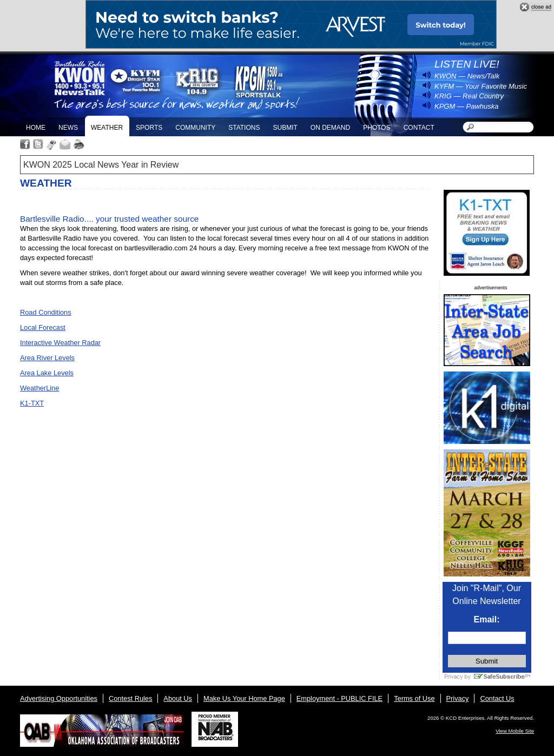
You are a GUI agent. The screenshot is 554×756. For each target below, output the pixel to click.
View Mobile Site (515, 731)
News (68, 128)
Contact (419, 128)
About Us (178, 698)
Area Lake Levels (47, 373)
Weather (107, 128)
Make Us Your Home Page (244, 698)
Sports (149, 128)
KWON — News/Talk (467, 76)
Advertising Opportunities (59, 698)
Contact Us (497, 698)
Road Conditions (46, 312)
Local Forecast (43, 327)
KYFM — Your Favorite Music (481, 86)
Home (36, 128)
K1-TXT (32, 403)
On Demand (330, 128)
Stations (244, 128)
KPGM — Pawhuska (467, 106)
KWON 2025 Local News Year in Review (101, 165)
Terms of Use (414, 698)
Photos (377, 128)
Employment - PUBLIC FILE (339, 698)
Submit (285, 128)
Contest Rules (130, 698)
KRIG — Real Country (469, 96)
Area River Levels (47, 358)
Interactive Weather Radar (60, 343)
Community (195, 128)
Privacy (458, 698)
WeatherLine (39, 388)
